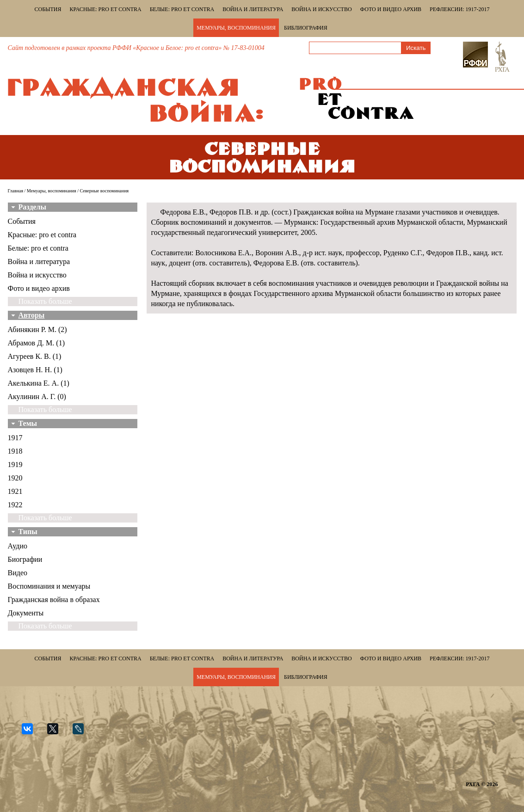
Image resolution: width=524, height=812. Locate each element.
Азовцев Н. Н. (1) (35, 370)
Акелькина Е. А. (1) (39, 383)
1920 (15, 478)
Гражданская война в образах (54, 600)
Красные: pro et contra (106, 9)
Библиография (306, 28)
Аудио (18, 546)
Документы (26, 613)
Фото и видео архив (391, 9)
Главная (16, 191)
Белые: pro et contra (182, 9)
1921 (15, 491)
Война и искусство (321, 9)
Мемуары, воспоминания (236, 28)
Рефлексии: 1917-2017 (459, 9)
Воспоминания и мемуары (49, 586)
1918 (15, 451)
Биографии (25, 559)
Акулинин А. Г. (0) (37, 397)
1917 (15, 438)
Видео (18, 573)
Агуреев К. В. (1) (35, 356)
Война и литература (253, 9)
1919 (15, 464)
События (48, 9)
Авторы (32, 315)
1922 (15, 505)
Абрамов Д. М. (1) (36, 343)
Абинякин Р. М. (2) (37, 329)
